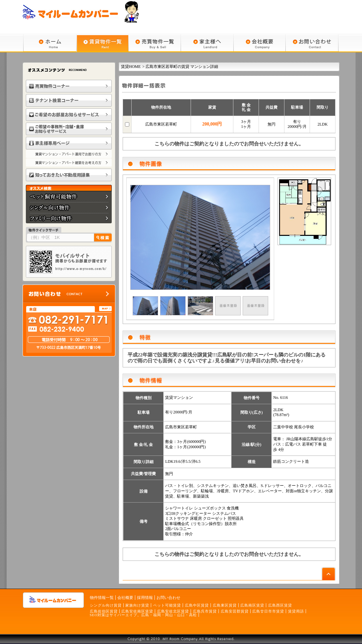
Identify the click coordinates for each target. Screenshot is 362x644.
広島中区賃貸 (197, 605)
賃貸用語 (296, 611)
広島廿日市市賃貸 (268, 611)
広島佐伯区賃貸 (104, 611)
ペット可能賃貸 (167, 605)
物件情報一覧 (102, 598)
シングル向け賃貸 (106, 605)
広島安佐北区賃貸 (173, 611)
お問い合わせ (168, 598)
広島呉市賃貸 (205, 611)
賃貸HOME (131, 67)
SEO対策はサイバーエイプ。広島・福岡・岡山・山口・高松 (144, 615)
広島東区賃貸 (225, 605)
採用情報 (145, 598)
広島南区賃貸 (252, 605)
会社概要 (125, 598)
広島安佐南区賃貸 (137, 611)
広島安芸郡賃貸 (235, 611)
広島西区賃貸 (280, 605)
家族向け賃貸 (137, 605)
